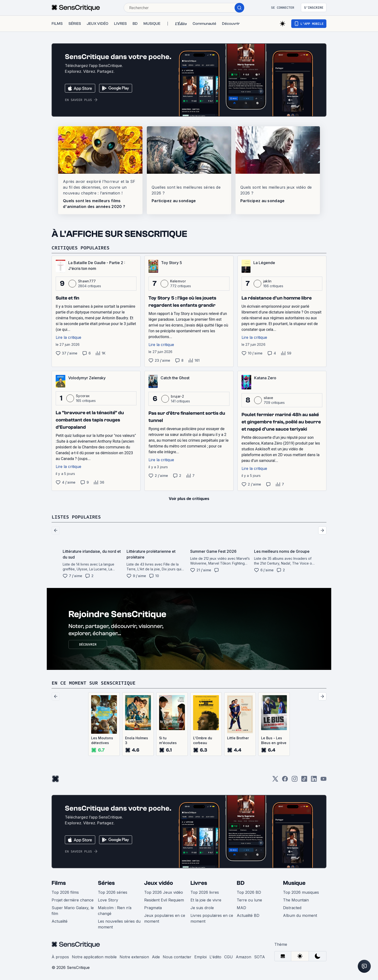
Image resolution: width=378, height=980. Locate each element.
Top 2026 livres (205, 892)
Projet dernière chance (73, 900)
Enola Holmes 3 (137, 740)
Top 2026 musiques (301, 892)
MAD (241, 908)
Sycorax (83, 396)
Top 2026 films (65, 892)
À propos (60, 957)
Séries (106, 883)
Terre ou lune (249, 900)
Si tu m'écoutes (168, 740)
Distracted (292, 908)
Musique (294, 883)
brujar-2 (177, 396)
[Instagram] (295, 780)
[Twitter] (275, 780)
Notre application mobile (94, 957)
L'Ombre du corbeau (203, 740)
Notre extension (134, 957)
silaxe (269, 398)
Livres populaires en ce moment (212, 918)
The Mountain (296, 900)
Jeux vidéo (159, 883)
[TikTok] (304, 780)
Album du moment (300, 915)
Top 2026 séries (113, 892)
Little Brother (238, 738)
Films (59, 883)
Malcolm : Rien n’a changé (115, 911)
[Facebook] (285, 780)
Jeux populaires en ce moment (165, 918)
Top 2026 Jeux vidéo (164, 892)
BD (241, 883)
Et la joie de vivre (206, 900)
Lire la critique (68, 337)
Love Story (108, 900)
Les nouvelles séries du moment (119, 924)
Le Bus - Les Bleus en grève (274, 740)
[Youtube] (324, 780)
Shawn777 (87, 281)
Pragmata (153, 908)
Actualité (60, 921)
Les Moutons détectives (102, 740)
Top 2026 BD (249, 892)
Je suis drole (202, 908)
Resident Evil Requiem (164, 900)
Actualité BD (248, 915)
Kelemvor (178, 281)
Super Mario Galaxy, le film (73, 911)
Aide (156, 957)
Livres (199, 883)
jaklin (267, 281)
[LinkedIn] (314, 780)
